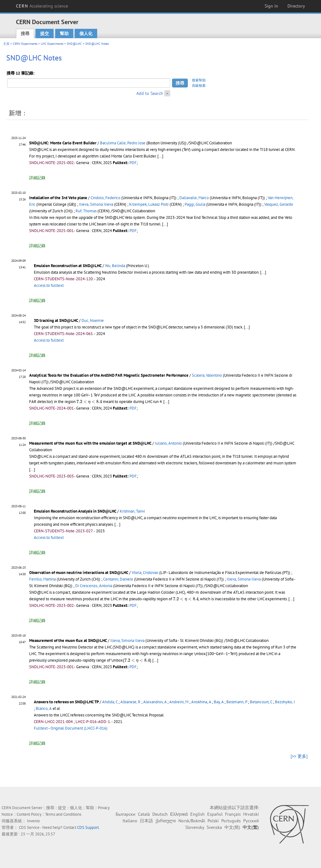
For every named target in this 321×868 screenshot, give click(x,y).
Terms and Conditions (63, 814)
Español (215, 814)
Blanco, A (44, 708)
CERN (42, 6)
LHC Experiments (52, 44)
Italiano (130, 821)
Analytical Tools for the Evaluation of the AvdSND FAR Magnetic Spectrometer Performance (109, 375)
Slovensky (195, 827)
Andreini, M (179, 702)
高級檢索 (199, 85)
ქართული (166, 821)
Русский (251, 821)
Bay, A (219, 702)
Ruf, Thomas (86, 211)
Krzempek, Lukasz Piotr (149, 204)
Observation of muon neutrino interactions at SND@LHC (79, 573)
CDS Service (29, 827)
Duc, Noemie (93, 320)
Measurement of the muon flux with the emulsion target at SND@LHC (90, 443)
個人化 (86, 34)
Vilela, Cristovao (145, 573)
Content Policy (29, 814)
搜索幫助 (199, 80)
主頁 (6, 44)
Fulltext (41, 728)
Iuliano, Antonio (168, 443)
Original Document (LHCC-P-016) (79, 728)
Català (144, 814)
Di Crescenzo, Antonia (94, 586)
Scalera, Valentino (207, 375)
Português (231, 821)
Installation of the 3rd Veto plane (58, 198)
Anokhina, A (201, 702)
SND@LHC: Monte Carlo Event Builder (63, 143)
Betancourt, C (261, 702)
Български (126, 814)
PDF (133, 163)
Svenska (214, 827)
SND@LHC (74, 44)
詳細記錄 (37, 178)
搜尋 (25, 34)
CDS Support (88, 827)
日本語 (146, 821)
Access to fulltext (49, 285)
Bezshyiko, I (285, 702)
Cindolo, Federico (105, 198)
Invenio (33, 821)
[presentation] (89, 402)
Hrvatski (251, 814)
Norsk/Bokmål (192, 821)
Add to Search (150, 93)
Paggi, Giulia (195, 204)
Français (233, 814)
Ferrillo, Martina (42, 579)
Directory (296, 6)
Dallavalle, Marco (194, 198)
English (197, 814)
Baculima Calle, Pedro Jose (123, 143)
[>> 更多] (299, 756)
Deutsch (160, 814)
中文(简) (232, 827)
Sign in (271, 6)
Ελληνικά (179, 814)
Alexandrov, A (155, 702)
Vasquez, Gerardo (279, 204)
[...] (160, 156)
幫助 (64, 34)
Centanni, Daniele (118, 579)
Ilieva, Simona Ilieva (96, 204)
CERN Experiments (25, 44)
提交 (45, 34)
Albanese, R (130, 702)
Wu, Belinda (115, 266)
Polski (213, 821)
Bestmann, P (237, 702)
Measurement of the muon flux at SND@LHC (68, 641)
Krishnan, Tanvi (132, 511)
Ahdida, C (110, 702)
